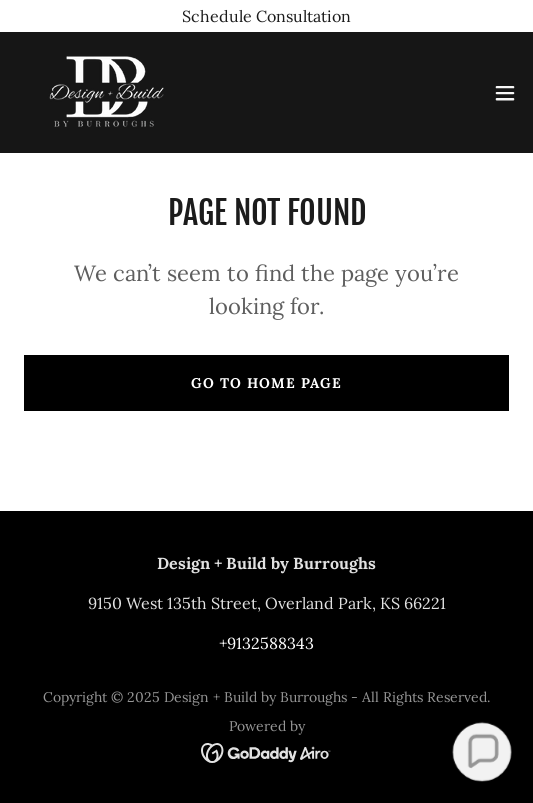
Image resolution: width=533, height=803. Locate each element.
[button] (505, 93)
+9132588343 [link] (266, 643)
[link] (106, 92)
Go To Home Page (266, 383)
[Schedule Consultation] (266, 16)
